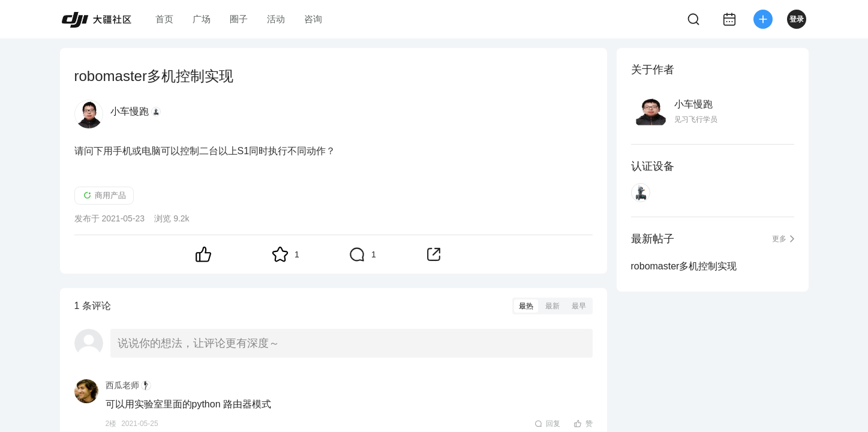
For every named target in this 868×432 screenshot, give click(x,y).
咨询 (313, 19)
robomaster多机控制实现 (684, 266)
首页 (164, 19)
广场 (202, 19)
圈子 (239, 19)
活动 (276, 19)
